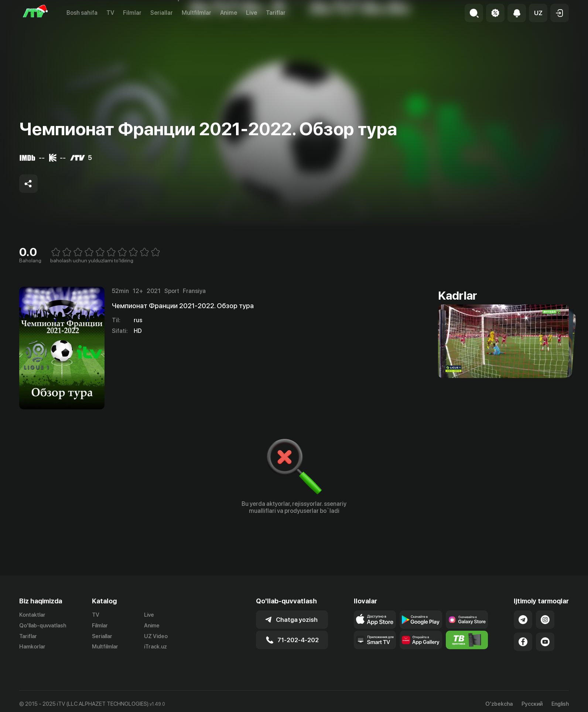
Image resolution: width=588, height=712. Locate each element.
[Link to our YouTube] (545, 642)
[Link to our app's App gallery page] (421, 640)
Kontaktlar (32, 615)
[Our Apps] (375, 640)
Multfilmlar (196, 13)
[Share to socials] (28, 184)
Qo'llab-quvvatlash (43, 626)
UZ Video (156, 636)
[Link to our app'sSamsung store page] (467, 620)
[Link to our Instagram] (545, 620)
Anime (229, 13)
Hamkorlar (32, 647)
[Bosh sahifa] (35, 13)
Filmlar (132, 13)
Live (252, 13)
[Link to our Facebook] (523, 642)
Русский (532, 704)
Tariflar (276, 13)
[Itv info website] (467, 640)
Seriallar (162, 13)
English (560, 704)
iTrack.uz (155, 647)
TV (110, 13)
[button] (538, 13)
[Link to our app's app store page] (375, 620)
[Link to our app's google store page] (421, 620)
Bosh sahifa (82, 13)
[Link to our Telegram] (523, 620)
